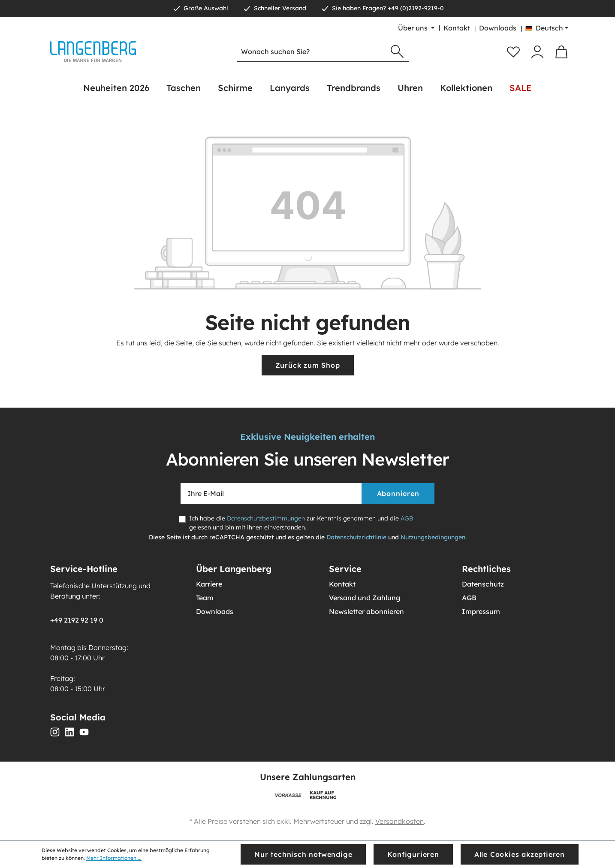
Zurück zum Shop (308, 365)
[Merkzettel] (513, 52)
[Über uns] (416, 28)
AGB (407, 518)
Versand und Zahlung (365, 598)
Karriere (209, 584)
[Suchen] (397, 52)
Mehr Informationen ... (114, 858)
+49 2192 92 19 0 (77, 620)
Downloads (498, 28)
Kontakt (457, 28)
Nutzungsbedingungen (433, 537)
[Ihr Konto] (537, 52)
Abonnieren (398, 493)
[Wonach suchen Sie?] (312, 52)
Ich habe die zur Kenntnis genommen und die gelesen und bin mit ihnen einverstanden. (301, 523)
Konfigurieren (413, 854)
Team (205, 598)
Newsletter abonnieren (366, 611)
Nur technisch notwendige (303, 854)
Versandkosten (399, 821)
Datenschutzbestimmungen (266, 518)
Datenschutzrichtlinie (356, 537)
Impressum (481, 611)
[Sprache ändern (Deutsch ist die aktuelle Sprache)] (547, 28)
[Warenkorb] (561, 52)
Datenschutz (483, 584)
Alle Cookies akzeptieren (520, 854)
